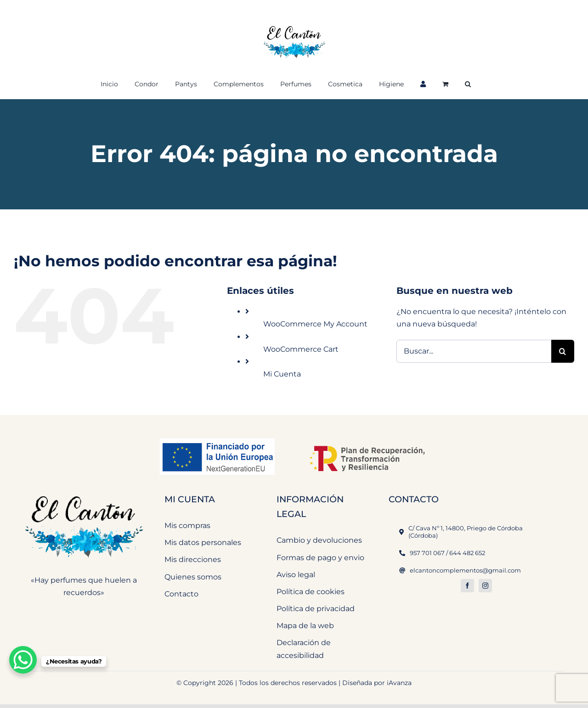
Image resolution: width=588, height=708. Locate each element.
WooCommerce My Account (315, 324)
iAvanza (399, 683)
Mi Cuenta (282, 374)
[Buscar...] (474, 351)
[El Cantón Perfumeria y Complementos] (84, 491)
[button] (468, 83)
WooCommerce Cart (301, 349)
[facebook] (467, 586)
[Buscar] (563, 351)
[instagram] (485, 586)
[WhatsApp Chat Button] (23, 660)
